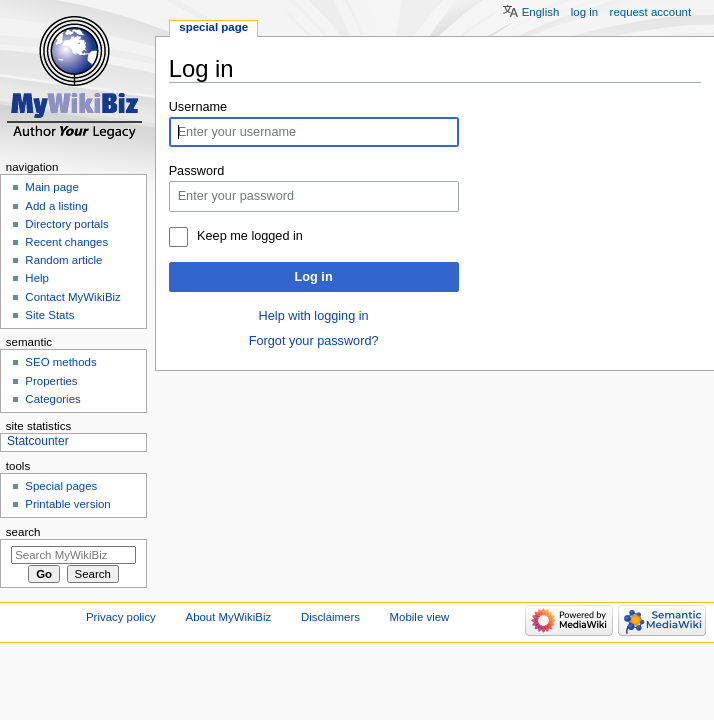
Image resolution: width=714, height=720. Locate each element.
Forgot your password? (314, 341)
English (541, 12)
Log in (314, 277)
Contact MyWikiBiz (72, 297)
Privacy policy (121, 617)
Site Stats (49, 315)
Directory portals (66, 224)
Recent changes (66, 242)
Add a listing (56, 206)
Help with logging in (314, 316)
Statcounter (38, 441)
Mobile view (420, 617)
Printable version (67, 504)
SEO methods (60, 362)
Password (197, 171)
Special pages (61, 486)
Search (23, 532)
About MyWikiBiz (229, 617)
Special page (213, 27)
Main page (52, 187)
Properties (51, 381)
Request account (651, 12)
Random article (63, 260)
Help (37, 278)
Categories (52, 399)
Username (198, 107)
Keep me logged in (250, 236)
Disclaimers (330, 617)
